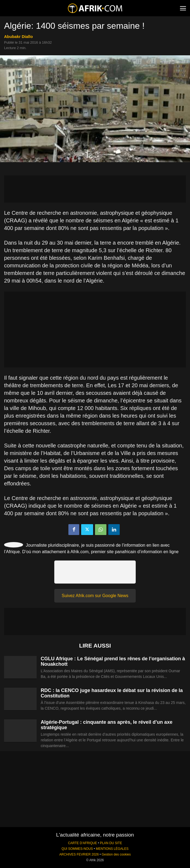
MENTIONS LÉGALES (112, 849)
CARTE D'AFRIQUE (82, 843)
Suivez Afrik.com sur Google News (95, 596)
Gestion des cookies (116, 854)
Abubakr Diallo (18, 36)
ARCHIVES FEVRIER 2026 (79, 854)
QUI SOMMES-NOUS (77, 849)
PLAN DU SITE (111, 843)
